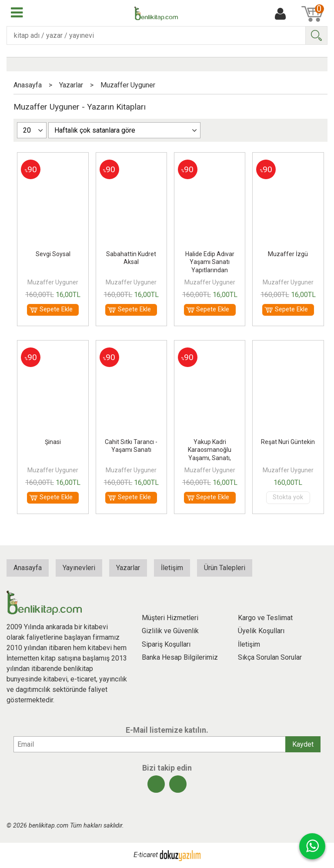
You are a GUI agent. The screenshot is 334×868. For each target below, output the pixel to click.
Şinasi (53, 442)
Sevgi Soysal (53, 254)
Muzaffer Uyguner (53, 282)
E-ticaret (146, 855)
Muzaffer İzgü (288, 254)
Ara (316, 35)
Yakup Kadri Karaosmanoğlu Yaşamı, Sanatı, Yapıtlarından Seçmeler (210, 458)
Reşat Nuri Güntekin (288, 442)
